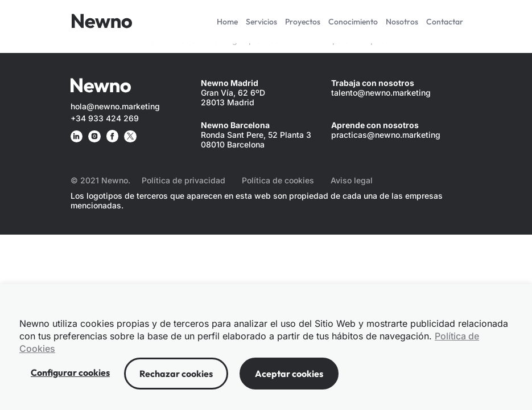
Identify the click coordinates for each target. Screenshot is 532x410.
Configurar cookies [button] (70, 372)
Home (227, 22)
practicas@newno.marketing (386, 135)
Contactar (445, 22)
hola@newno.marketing (115, 106)
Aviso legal (352, 180)
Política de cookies (278, 180)
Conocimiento (353, 22)
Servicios (261, 22)
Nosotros (402, 22)
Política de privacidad (183, 180)
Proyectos (303, 22)
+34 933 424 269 (105, 118)
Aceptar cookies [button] (289, 374)
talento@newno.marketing (381, 93)
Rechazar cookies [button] (176, 374)
